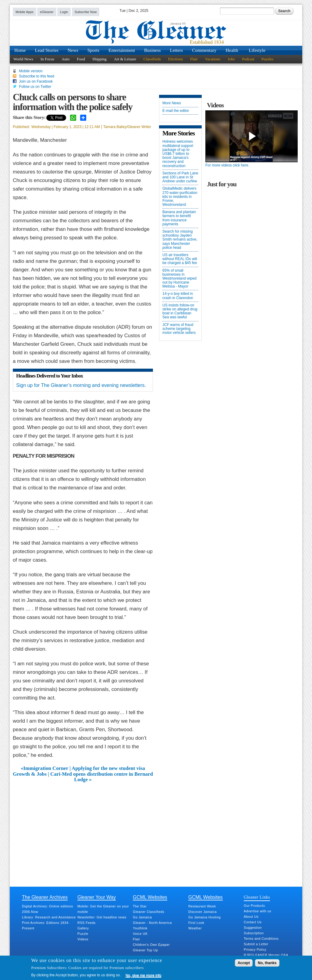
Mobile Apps (25, 12)
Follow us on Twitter (35, 87)
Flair (194, 59)
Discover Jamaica (202, 912)
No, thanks (267, 963)
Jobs (231, 59)
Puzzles (268, 59)
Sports (93, 50)
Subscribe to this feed (36, 76)
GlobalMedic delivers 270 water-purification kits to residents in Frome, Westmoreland (180, 197)
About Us (251, 917)
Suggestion (253, 928)
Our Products (254, 906)
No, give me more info (143, 975)
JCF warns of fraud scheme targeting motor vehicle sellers (179, 329)
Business (152, 50)
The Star (140, 906)
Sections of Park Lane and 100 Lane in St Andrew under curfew (180, 177)
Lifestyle (257, 50)
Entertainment (122, 50)
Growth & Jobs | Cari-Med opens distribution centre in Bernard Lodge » (83, 777)
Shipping (99, 59)
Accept (244, 963)
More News (172, 103)
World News (23, 59)
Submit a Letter (256, 944)
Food (81, 59)
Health (232, 50)
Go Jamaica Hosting (204, 917)
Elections (175, 59)
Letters (177, 50)
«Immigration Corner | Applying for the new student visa (83, 768)
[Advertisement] (83, 828)
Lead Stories (47, 50)
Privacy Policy (255, 950)
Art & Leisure (125, 59)
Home (20, 50)
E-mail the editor (176, 111)
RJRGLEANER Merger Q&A (266, 955)
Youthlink (140, 928)
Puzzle (83, 934)
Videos (83, 939)
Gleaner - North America (152, 923)
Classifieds (152, 59)
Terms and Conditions (261, 939)
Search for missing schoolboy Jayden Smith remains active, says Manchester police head (180, 240)
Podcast (248, 59)
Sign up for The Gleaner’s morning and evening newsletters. (81, 385)
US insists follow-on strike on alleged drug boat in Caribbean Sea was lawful (180, 311)
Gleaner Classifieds (149, 912)
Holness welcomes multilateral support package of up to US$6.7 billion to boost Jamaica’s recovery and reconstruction (178, 154)
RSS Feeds (87, 923)
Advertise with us (257, 911)
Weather (195, 928)
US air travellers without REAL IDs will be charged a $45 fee (180, 259)
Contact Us (253, 922)
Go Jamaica (142, 917)
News (73, 50)
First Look (196, 923)
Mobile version (31, 71)
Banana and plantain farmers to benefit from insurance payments (179, 218)
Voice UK (140, 934)
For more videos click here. (227, 165)
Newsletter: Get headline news (102, 917)
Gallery (83, 928)
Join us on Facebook (36, 81)
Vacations (213, 59)
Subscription (254, 933)
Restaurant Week (202, 906)
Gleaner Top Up (145, 950)
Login (64, 12)
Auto (66, 59)
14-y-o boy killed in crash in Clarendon (178, 296)
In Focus (47, 59)
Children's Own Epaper (151, 945)
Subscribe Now (86, 12)
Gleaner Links (257, 897)
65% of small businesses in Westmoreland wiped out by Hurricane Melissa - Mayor (179, 279)
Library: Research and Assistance (49, 917)
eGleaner (47, 12)
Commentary (204, 50)
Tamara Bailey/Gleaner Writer (127, 127)
